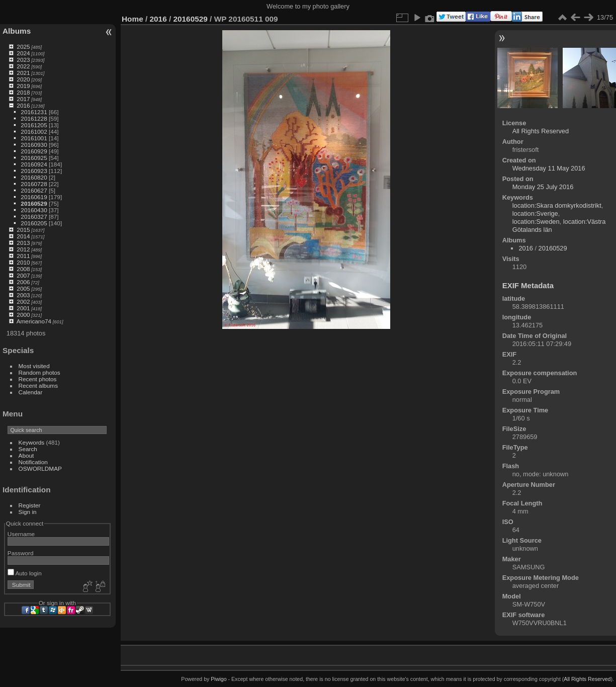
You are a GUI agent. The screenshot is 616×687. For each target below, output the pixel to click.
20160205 (34, 223)
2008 (23, 269)
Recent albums (38, 385)
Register (30, 505)
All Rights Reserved (541, 131)
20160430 (34, 210)
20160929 (34, 151)
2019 (23, 86)
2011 (23, 256)
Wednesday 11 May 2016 (549, 168)
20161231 (34, 112)
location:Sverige (535, 213)
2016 (23, 105)
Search (28, 449)
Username (21, 534)
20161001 (34, 138)
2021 (23, 73)
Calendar (31, 392)
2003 (23, 295)
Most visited (34, 366)
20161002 (34, 132)
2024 (23, 53)
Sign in (28, 512)
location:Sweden (536, 222)
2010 (23, 262)
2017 (23, 99)
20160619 (34, 197)
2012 (23, 249)
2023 (23, 60)
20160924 (34, 164)
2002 (23, 302)
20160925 (34, 158)
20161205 (34, 125)
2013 (23, 243)
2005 (23, 288)
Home (133, 19)
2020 (23, 79)
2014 (23, 236)
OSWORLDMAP (40, 468)
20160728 (34, 184)
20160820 (34, 177)
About (26, 455)
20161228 (34, 118)
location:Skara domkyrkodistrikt (557, 205)
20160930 (34, 145)
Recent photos (38, 379)
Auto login (25, 573)
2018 (23, 92)
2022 (23, 66)
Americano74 (34, 321)
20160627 (34, 190)
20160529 (34, 203)
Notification (33, 462)
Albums (17, 31)
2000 (23, 315)
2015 (23, 230)
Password (21, 553)
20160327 (34, 217)
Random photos (39, 372)
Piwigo (218, 679)
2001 (23, 308)
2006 (23, 282)
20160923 (34, 171)
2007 (23, 275)
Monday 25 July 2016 (543, 187)
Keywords (32, 442)
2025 (23, 47)
